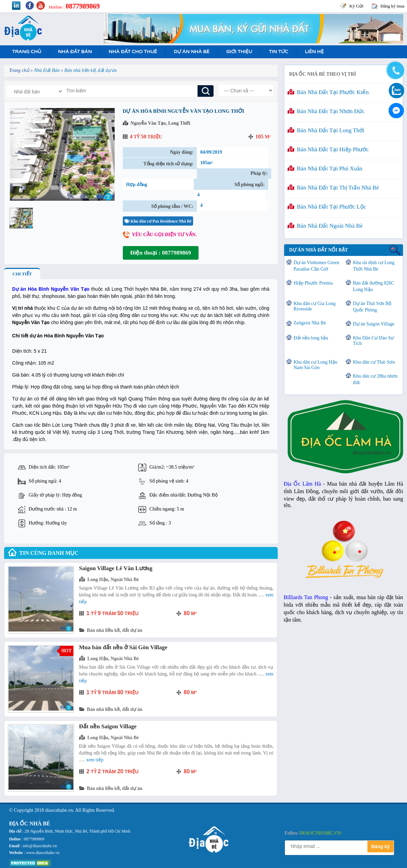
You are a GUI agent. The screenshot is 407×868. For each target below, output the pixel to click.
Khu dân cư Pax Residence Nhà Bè (158, 221)
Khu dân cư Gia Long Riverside (315, 306)
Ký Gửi (356, 6)
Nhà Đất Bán (75, 52)
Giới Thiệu (239, 52)
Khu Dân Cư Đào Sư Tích (374, 341)
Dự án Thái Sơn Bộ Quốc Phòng (372, 307)
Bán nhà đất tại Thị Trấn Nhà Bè (333, 188)
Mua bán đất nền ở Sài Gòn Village (123, 647)
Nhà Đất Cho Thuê (133, 52)
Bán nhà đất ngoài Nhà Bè (325, 226)
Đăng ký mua (392, 6)
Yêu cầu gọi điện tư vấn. (164, 235)
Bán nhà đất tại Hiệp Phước (328, 149)
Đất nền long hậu (311, 338)
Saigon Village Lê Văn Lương (116, 568)
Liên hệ (314, 52)
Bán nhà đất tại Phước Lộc (327, 207)
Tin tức (278, 52)
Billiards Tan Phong (306, 597)
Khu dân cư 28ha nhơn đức (375, 379)
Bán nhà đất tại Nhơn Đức (326, 111)
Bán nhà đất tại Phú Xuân (325, 169)
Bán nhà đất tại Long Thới (326, 130)
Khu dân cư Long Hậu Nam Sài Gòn (316, 365)
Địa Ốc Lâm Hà (302, 484)
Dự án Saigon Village (374, 324)
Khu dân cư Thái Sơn (374, 362)
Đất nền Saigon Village (108, 726)
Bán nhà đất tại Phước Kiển (328, 92)
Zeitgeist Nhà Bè (310, 323)
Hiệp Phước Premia (313, 283)
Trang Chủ (27, 52)
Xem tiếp (95, 760)
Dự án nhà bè (192, 52)
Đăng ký (380, 847)
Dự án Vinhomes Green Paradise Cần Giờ (316, 266)
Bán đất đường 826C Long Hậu (374, 286)
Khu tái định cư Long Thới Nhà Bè (374, 266)
